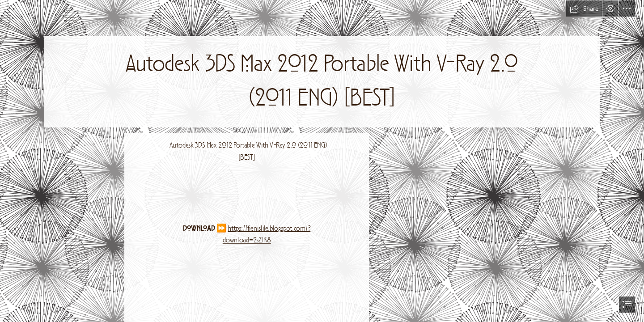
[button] (584, 8)
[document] (322, 161)
